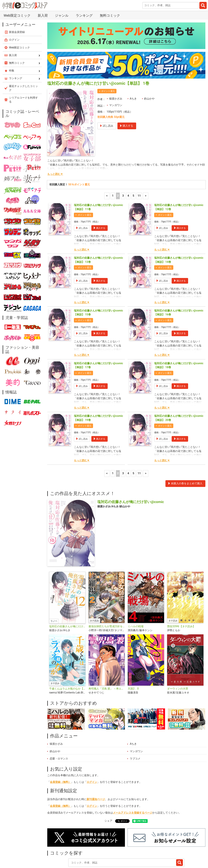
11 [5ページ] (139, 174)
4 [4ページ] (128, 174)
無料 (121, 850)
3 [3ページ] (123, 174)
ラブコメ (135, 736)
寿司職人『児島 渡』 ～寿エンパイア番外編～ (107, 666)
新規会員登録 (17, 10)
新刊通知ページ (96, 777)
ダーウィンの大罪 (178, 666)
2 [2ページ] (118, 174)
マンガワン (116, 83)
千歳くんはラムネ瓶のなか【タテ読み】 (67, 666)
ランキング (73, 850)
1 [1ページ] (113, 174)
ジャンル (105, 850)
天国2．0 (133, 666)
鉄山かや (149, 76)
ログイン (92, 760)
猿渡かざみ (116, 76)
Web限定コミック (20, 25)
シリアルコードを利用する (23, 77)
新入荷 (56, 850)
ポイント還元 (108, 69)
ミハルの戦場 (136, 604)
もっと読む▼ (55, 152)
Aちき (133, 76)
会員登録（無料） (60, 760)
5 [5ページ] (133, 174)
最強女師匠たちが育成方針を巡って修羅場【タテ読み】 (107, 604)
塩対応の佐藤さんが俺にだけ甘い (67, 604)
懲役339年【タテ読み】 (181, 604)
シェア (108, 799)
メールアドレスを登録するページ (133, 790)
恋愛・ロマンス (59, 736)
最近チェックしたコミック (146, 850)
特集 (90, 850)
